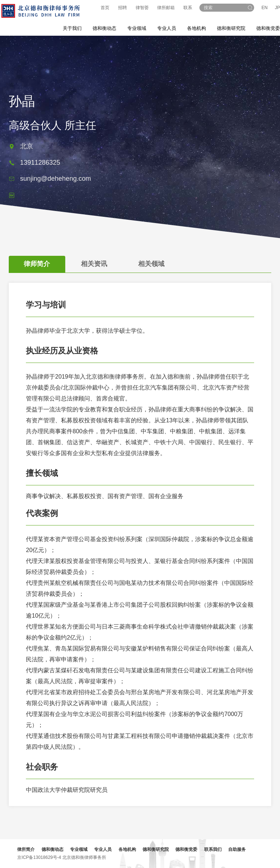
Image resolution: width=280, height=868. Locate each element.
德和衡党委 (187, 849)
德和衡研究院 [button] (231, 28)
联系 (188, 8)
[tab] (36, 269)
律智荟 (142, 8)
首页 (105, 8)
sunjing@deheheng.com (55, 185)
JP (277, 8)
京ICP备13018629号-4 (40, 857)
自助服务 (238, 849)
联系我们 (214, 849)
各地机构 (197, 28)
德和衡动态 (53, 849)
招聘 (122, 8)
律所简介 (27, 849)
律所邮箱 (166, 8)
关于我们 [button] (72, 28)
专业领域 (80, 849)
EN (265, 8)
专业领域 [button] (137, 28)
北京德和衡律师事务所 (85, 857)
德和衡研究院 (157, 849)
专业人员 (167, 28)
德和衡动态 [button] (104, 28)
